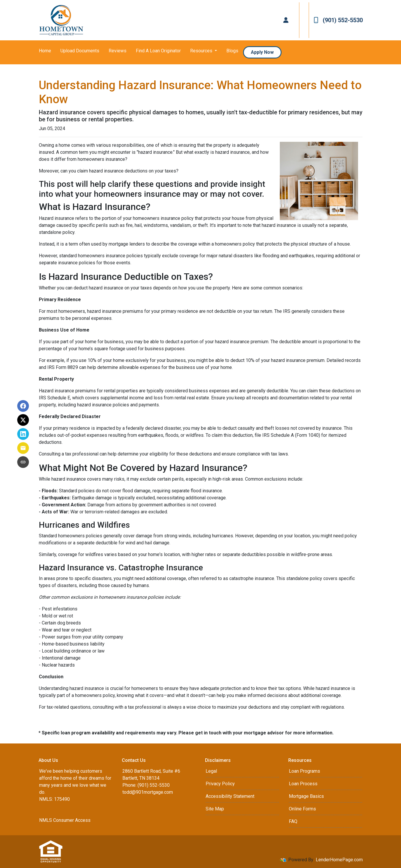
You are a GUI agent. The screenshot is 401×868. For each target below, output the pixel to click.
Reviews (118, 51)
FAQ (293, 821)
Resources (202, 51)
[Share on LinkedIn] (23, 434)
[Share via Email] (23, 448)
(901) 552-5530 (338, 20)
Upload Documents (80, 51)
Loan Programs (304, 771)
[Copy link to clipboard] (23, 462)
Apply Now (262, 52)
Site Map (215, 809)
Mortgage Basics (306, 796)
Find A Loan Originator (158, 51)
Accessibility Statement (230, 796)
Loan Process (303, 784)
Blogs (232, 51)
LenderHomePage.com (339, 860)
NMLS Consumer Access (65, 820)
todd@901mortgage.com (148, 792)
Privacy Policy (220, 784)
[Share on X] (23, 420)
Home (45, 51)
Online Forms (302, 809)
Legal (211, 771)
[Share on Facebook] (23, 406)
